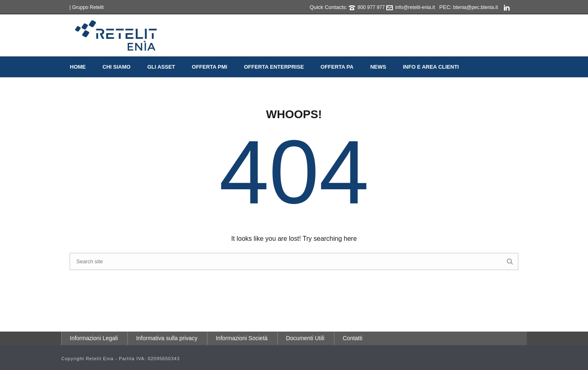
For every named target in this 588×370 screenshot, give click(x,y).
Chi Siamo (117, 67)
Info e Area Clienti (431, 67)
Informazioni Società (242, 338)
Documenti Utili (305, 338)
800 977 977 (371, 7)
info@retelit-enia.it (415, 7)
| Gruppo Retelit (87, 7)
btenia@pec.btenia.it (476, 7)
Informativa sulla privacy (167, 338)
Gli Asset (161, 67)
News (378, 67)
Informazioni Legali (94, 338)
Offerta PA (337, 67)
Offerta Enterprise (274, 67)
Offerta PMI (210, 67)
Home (78, 67)
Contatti (352, 338)
